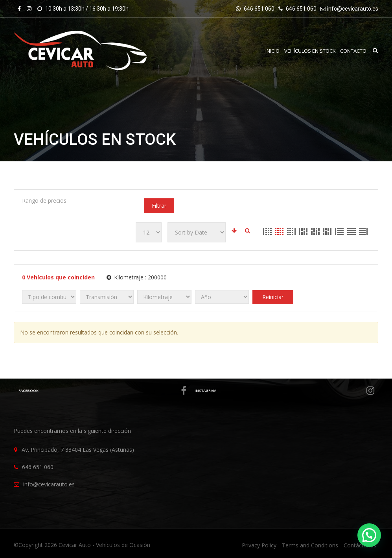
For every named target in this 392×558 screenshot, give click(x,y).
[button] (369, 535)
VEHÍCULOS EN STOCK (310, 51)
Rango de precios (44, 200)
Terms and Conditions (310, 545)
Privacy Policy (259, 545)
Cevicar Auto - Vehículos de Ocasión (104, 545)
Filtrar (159, 206)
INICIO (272, 51)
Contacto (353, 51)
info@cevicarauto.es (353, 9)
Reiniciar (273, 297)
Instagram (284, 391)
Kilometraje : (137, 277)
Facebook (102, 391)
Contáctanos (360, 545)
